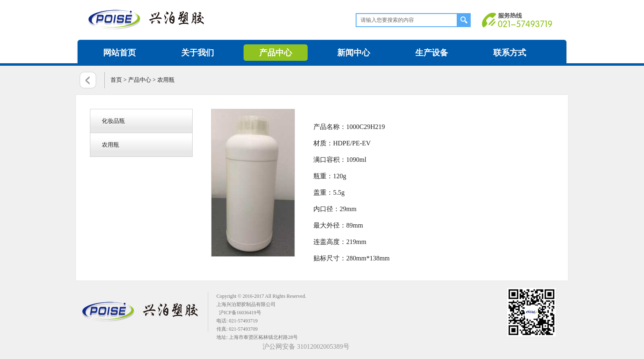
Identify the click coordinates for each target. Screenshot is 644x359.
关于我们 (198, 53)
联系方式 (510, 53)
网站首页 (120, 53)
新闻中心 (354, 53)
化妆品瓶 (113, 121)
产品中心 (276, 53)
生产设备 (432, 53)
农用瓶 (110, 145)
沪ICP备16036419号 (240, 313)
